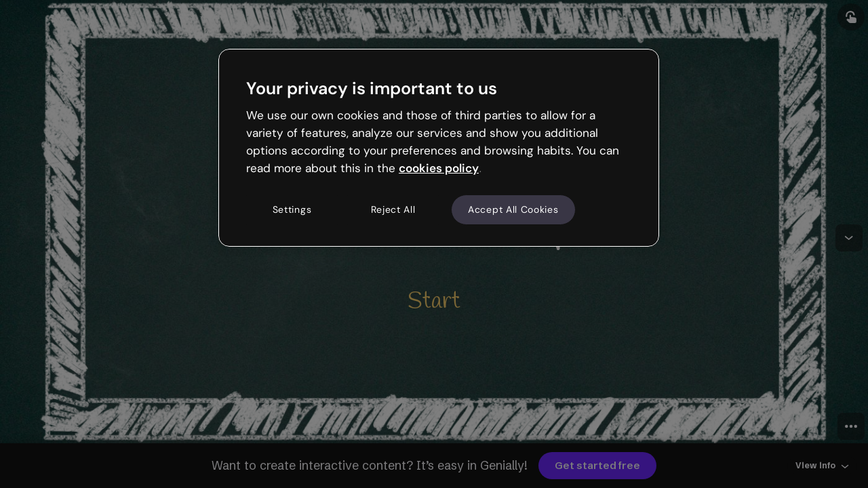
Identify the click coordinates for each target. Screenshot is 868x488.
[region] (439, 148)
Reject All (393, 209)
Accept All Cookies (513, 209)
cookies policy (439, 168)
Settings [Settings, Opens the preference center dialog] (292, 209)
